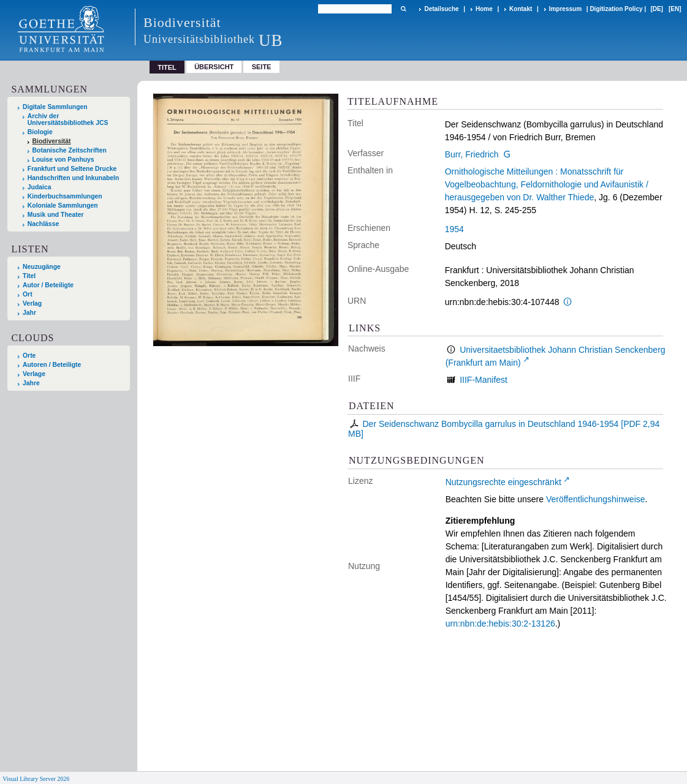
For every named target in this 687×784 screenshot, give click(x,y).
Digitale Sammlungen (55, 107)
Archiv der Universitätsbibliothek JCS (68, 119)
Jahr (29, 313)
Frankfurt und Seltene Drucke (72, 169)
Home (484, 9)
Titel (29, 276)
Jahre (31, 383)
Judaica (40, 187)
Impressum (565, 9)
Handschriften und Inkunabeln (74, 178)
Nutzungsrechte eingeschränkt (503, 482)
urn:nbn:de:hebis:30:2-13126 (500, 624)
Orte (29, 356)
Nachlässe (43, 224)
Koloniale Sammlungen (63, 205)
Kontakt (521, 9)
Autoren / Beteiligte (52, 365)
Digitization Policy (616, 9)
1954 (454, 229)
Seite (262, 67)
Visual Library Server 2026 (36, 779)
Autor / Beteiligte (48, 285)
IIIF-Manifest (484, 380)
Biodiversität (52, 141)
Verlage (34, 374)
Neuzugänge (42, 267)
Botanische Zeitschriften (70, 150)
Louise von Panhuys (63, 160)
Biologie (40, 132)
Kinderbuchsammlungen (65, 196)
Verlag (32, 303)
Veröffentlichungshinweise (596, 499)
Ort (28, 294)
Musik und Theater (56, 215)
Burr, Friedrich (472, 154)
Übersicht (214, 67)
